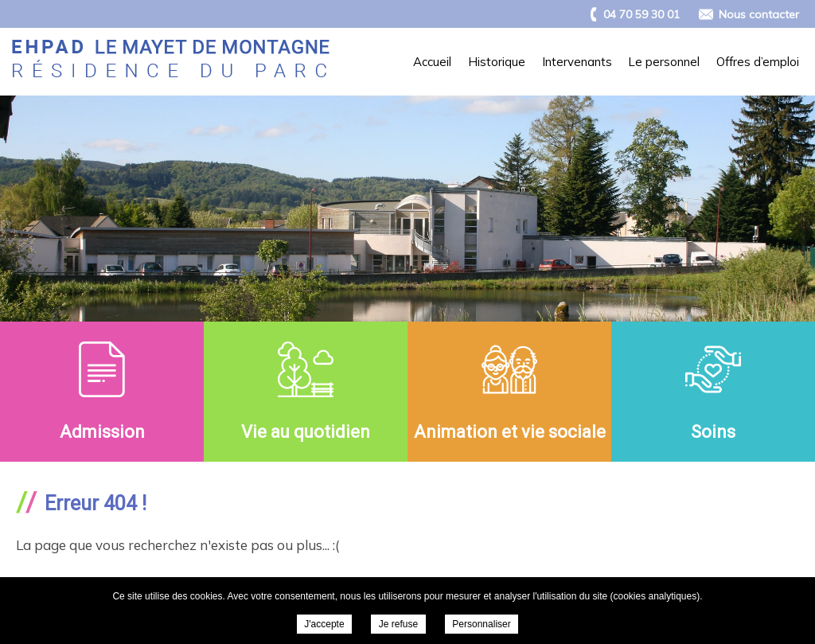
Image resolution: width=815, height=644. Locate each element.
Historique (497, 62)
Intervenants (577, 62)
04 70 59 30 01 (641, 14)
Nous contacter (759, 14)
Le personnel (664, 62)
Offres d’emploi (758, 62)
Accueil (432, 62)
